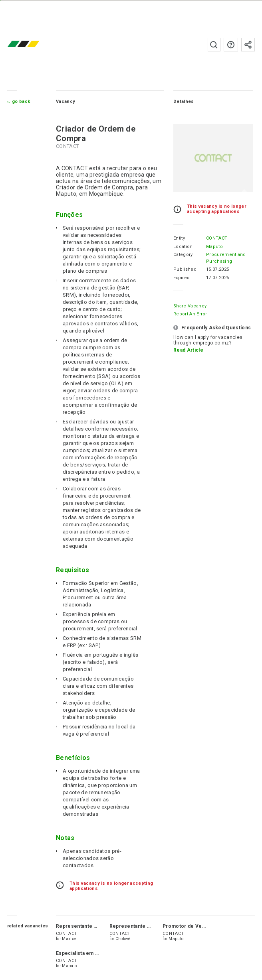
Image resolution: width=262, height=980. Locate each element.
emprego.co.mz (35, 44)
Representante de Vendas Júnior (96, 926)
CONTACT (217, 238)
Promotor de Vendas (188, 926)
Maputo (214, 247)
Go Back (21, 101)
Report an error (190, 314)
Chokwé (123, 939)
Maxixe (69, 939)
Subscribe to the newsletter (248, 45)
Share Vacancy (190, 306)
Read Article (188, 350)
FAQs (231, 45)
